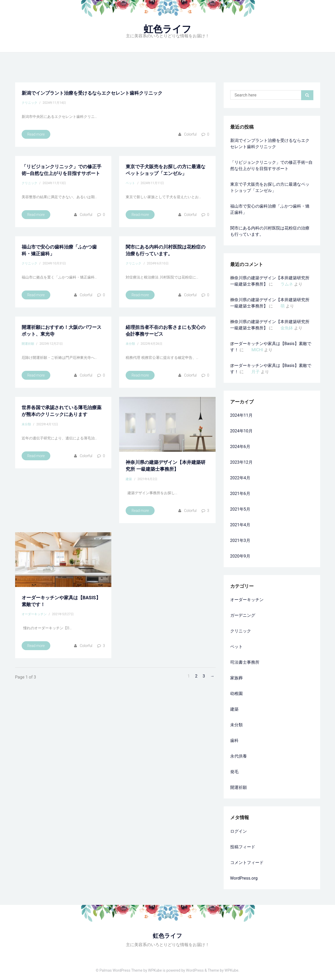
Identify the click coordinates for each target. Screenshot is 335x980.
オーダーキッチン (34, 614)
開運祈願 (28, 344)
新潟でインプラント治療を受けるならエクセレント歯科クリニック (92, 93)
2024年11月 (241, 415)
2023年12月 (241, 462)
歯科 (234, 740)
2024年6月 (240, 447)
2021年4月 (240, 525)
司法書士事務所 (245, 662)
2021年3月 (240, 540)
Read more (36, 134)
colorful (190, 134)
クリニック (29, 103)
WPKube (231, 970)
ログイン (239, 831)
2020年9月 (240, 556)
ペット (130, 183)
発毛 (234, 772)
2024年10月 (241, 431)
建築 (129, 479)
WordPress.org (244, 878)
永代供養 (239, 756)
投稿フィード (243, 847)
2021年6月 (240, 494)
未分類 (130, 344)
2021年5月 (240, 509)
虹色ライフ (167, 29)
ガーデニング (243, 615)
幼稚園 (236, 694)
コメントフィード (247, 863)
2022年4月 (240, 478)
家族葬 (236, 678)
